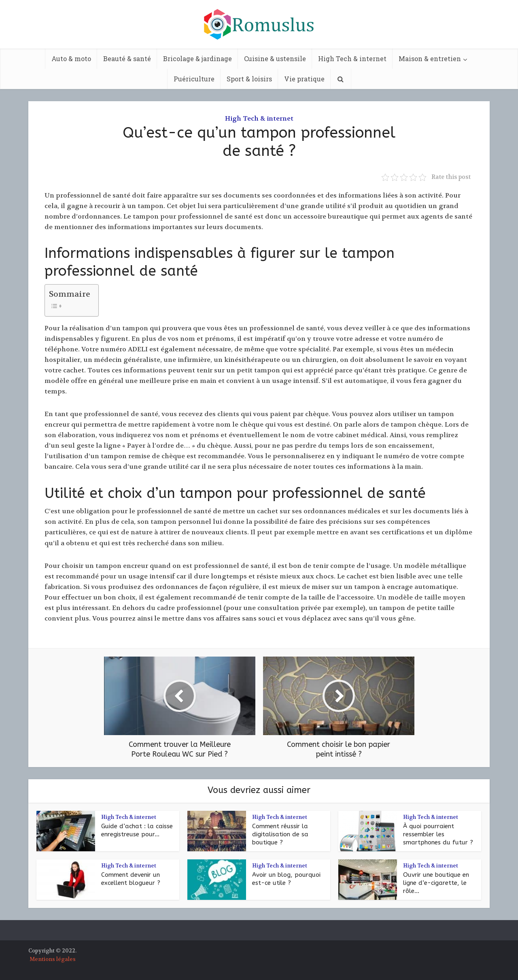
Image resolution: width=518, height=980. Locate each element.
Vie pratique (304, 79)
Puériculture (194, 79)
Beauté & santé (127, 58)
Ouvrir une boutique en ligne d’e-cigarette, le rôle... (436, 883)
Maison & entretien (430, 58)
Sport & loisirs (249, 79)
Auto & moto (71, 58)
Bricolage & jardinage (197, 58)
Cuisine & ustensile (275, 58)
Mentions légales (53, 959)
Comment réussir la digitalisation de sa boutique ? (280, 834)
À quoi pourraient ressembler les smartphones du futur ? (438, 834)
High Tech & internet (352, 58)
